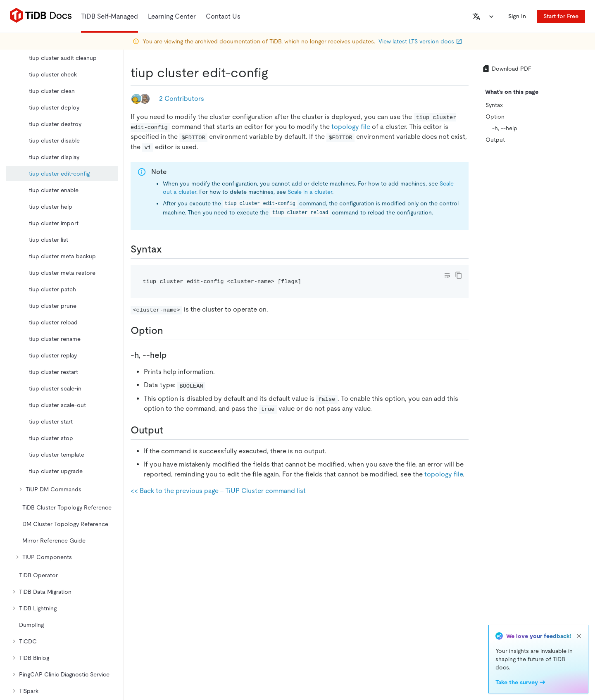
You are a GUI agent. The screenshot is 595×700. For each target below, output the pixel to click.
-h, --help (505, 128)
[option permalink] (170, 331)
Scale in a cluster (310, 192)
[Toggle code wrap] (447, 275)
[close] (579, 636)
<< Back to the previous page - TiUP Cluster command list (218, 491)
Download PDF (507, 69)
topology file (351, 127)
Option (495, 117)
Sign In (517, 16)
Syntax (494, 105)
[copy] (459, 275)
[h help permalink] (173, 355)
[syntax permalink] (169, 249)
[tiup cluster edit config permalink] (275, 73)
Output (495, 140)
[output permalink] (170, 430)
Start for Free (561, 16)
